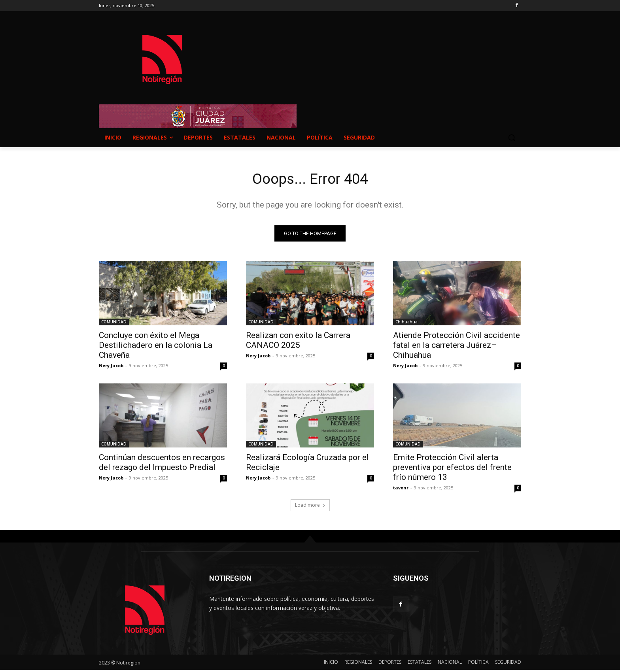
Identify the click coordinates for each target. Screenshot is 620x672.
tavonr (401, 490)
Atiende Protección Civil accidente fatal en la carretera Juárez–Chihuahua (456, 347)
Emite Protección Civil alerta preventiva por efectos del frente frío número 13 (452, 469)
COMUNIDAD (114, 324)
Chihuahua (406, 324)
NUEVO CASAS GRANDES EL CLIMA (373, 52)
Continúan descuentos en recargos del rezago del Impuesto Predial (162, 464)
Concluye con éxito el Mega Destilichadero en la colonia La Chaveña (156, 347)
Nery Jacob (111, 367)
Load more (310, 507)
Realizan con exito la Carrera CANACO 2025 (298, 342)
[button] (512, 138)
